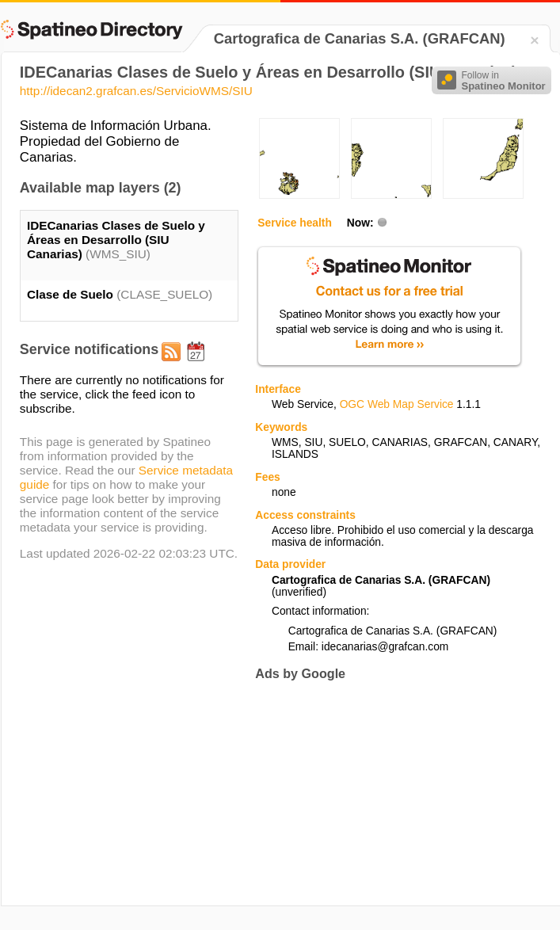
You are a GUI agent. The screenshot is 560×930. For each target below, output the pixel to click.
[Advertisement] (387, 793)
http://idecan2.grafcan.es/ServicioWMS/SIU (136, 91)
